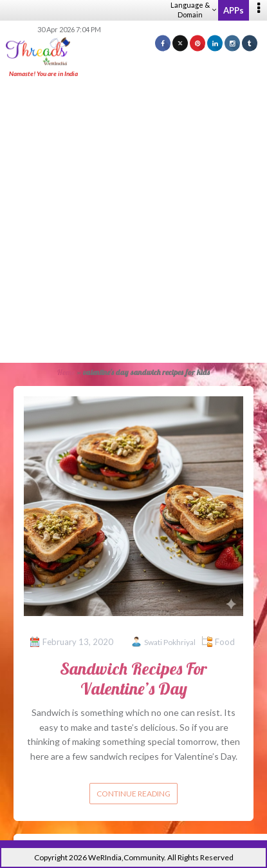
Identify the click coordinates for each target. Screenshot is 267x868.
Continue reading (133, 794)
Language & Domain (193, 10)
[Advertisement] (133, 221)
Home (66, 372)
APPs (234, 10)
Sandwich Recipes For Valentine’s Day (133, 679)
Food (225, 642)
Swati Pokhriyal (170, 642)
